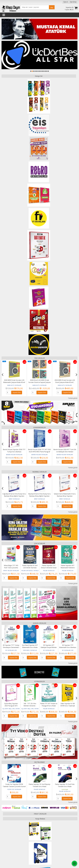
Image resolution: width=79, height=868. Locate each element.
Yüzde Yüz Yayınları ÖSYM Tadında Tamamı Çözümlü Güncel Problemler (39, 786)
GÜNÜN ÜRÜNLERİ (39, 623)
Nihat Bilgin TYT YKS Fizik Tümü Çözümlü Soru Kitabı (18, 568)
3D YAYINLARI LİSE (9, 650)
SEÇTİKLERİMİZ (39, 762)
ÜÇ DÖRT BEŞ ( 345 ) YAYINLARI (12, 709)
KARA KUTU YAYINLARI (14, 385)
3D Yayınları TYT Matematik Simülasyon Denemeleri (9, 647)
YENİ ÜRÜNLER (39, 358)
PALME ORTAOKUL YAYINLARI (38, 571)
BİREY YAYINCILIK (19, 499)
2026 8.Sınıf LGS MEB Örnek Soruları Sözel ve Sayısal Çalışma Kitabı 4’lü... (39, 382)
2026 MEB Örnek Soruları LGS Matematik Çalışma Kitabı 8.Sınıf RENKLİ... (14, 382)
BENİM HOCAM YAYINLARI (17, 455)
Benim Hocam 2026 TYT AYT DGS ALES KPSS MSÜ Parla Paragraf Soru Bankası (42, 452)
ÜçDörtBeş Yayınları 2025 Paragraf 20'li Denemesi (30, 706)
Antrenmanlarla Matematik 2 (14, 784)
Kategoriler (39, 76)
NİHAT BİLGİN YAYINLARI (18, 571)
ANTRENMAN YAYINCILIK (14, 789)
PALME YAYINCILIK (56, 571)
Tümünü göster (73, 398)
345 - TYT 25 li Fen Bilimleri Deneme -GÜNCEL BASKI (49, 706)
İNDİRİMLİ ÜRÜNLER (39, 472)
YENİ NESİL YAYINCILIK (47, 650)
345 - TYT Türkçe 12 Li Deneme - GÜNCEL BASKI (11, 706)
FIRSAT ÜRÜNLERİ (40, 814)
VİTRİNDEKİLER (39, 681)
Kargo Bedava (40, 819)
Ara (52, 8)
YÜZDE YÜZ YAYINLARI (39, 789)
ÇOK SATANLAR (39, 543)
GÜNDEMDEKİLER (39, 427)
